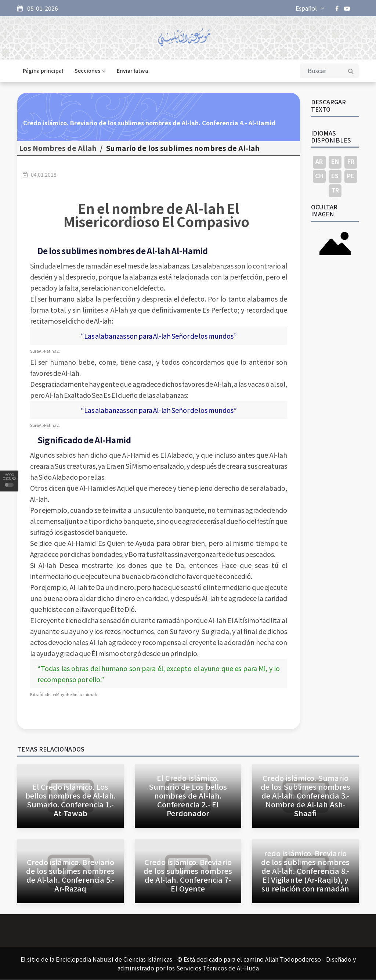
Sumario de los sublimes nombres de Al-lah (183, 149)
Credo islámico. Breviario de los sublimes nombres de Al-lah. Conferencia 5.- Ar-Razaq (70, 875)
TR (335, 190)
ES (335, 176)
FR (351, 162)
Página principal (43, 71)
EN (335, 162)
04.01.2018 (44, 175)
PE (351, 176)
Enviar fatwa (132, 71)
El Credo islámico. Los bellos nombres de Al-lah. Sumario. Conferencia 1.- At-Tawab (70, 801)
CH (319, 176)
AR (319, 162)
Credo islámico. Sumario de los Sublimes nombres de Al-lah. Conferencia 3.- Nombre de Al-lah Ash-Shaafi (305, 796)
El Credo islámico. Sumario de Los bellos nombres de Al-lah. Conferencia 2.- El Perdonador (188, 796)
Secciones (90, 71)
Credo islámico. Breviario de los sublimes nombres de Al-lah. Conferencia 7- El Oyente (188, 875)
